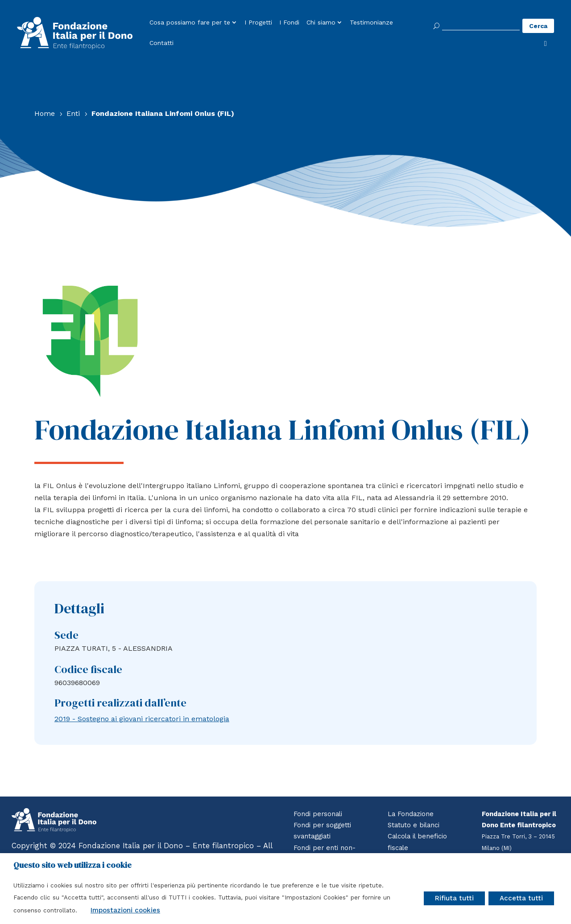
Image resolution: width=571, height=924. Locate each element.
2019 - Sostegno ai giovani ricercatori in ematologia (142, 719)
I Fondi (289, 23)
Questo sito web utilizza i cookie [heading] (72, 865)
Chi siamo (321, 23)
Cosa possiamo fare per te (190, 23)
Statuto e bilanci (414, 825)
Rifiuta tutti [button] (454, 898)
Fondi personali (318, 814)
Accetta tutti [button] (521, 898)
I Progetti (258, 23)
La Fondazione (411, 814)
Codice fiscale (88, 669)
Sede (66, 635)
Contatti (161, 43)
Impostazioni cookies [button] (125, 910)
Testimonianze (371, 23)
